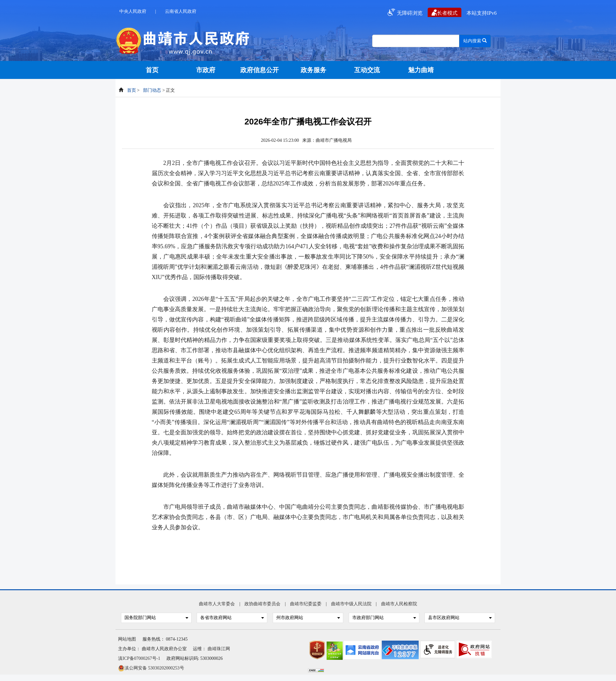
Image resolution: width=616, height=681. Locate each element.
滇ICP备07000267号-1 (139, 658)
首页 (152, 70)
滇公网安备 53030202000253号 (151, 668)
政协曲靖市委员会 (262, 604)
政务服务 (313, 70)
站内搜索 (475, 41)
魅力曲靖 (421, 70)
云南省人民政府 (181, 11)
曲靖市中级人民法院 (351, 604)
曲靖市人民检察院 (399, 604)
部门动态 (152, 90)
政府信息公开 (260, 70)
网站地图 (127, 639)
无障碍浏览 (404, 12)
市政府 (206, 70)
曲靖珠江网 (219, 649)
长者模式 (445, 13)
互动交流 (367, 70)
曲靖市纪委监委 (306, 604)
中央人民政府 (133, 11)
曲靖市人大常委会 (217, 604)
